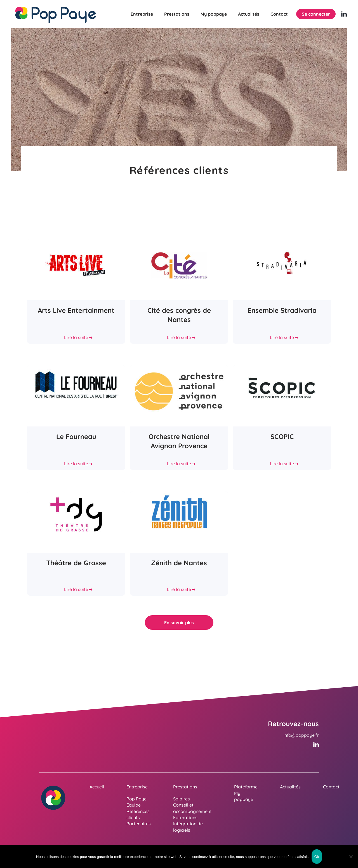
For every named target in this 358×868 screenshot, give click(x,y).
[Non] (351, 857)
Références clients (138, 814)
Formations (185, 817)
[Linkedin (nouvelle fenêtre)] (344, 14)
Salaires (182, 799)
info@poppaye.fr (301, 735)
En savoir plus (179, 623)
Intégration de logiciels (188, 827)
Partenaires (139, 824)
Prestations (177, 14)
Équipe (134, 805)
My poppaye (214, 14)
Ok (317, 857)
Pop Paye (136, 799)
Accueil (97, 787)
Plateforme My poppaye (246, 793)
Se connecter (316, 14)
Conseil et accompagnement (192, 808)
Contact (279, 14)
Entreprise (142, 14)
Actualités (249, 14)
